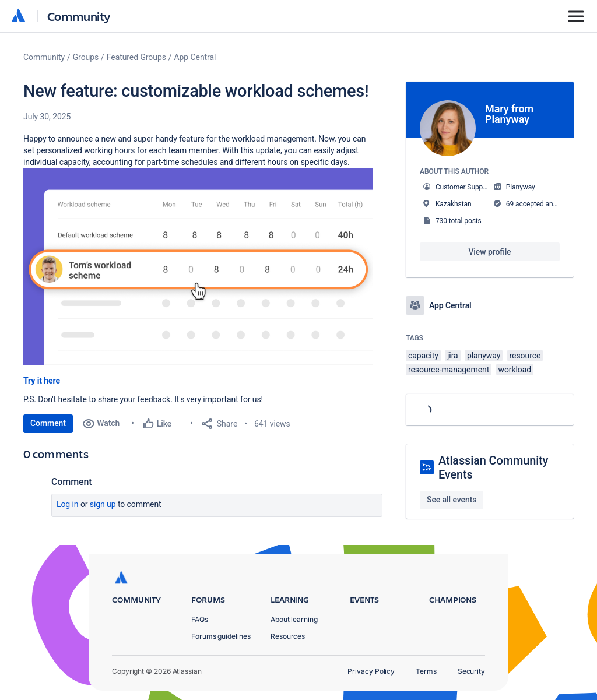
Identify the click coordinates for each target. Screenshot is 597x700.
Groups (86, 57)
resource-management (449, 370)
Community (79, 16)
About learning (294, 619)
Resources (288, 636)
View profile (489, 252)
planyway (484, 356)
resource (525, 356)
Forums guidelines (221, 636)
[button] (198, 266)
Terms (426, 671)
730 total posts (459, 221)
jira (453, 356)
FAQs (200, 619)
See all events (452, 500)
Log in (68, 504)
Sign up (103, 504)
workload (515, 370)
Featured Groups (136, 57)
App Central (195, 57)
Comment (48, 423)
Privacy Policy (371, 671)
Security (471, 671)
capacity (423, 356)
